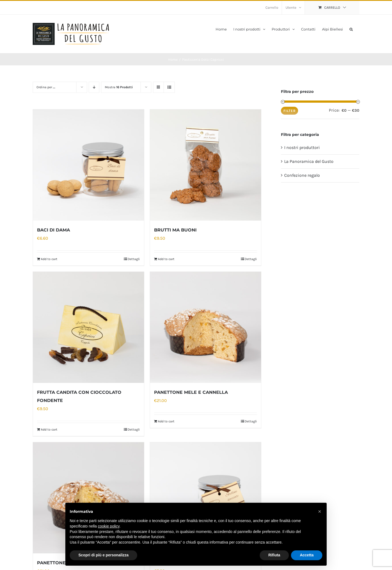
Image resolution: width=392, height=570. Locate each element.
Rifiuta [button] (274, 555)
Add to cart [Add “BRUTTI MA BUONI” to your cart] (166, 259)
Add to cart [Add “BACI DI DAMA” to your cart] (49, 259)
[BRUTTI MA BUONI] (206, 165)
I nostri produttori (302, 147)
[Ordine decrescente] (94, 87)
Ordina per (46, 87)
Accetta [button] (307, 555)
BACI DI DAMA (53, 230)
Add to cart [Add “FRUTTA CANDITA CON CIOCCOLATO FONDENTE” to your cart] (49, 429)
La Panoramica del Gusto (309, 161)
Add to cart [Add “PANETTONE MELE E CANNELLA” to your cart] (166, 421)
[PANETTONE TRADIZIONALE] (88, 498)
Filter (290, 111)
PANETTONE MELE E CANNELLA (191, 392)
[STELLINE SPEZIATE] (206, 498)
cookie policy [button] (109, 526)
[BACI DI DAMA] (88, 165)
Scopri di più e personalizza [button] (103, 555)
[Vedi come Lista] (169, 87)
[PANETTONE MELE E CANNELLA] (206, 327)
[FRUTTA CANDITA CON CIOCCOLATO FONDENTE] (88, 327)
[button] (351, 29)
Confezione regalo (302, 175)
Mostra (119, 87)
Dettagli (134, 259)
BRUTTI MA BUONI (175, 230)
